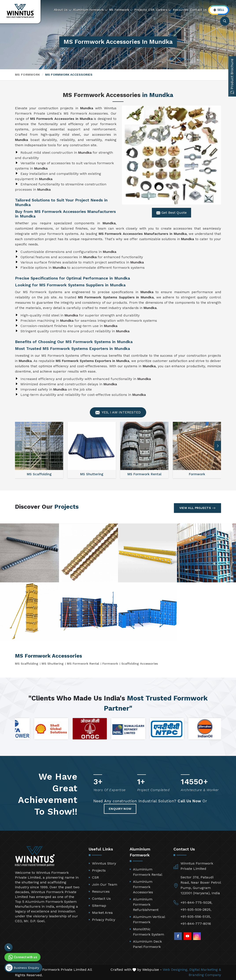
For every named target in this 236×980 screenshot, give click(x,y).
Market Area (102, 913)
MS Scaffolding (27, 664)
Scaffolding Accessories (140, 664)
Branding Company (205, 975)
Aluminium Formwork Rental (148, 872)
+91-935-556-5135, (196, 917)
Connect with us (22, 957)
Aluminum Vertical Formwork (149, 919)
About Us (63, 10)
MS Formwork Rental (83, 664)
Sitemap (99, 906)
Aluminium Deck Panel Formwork (147, 944)
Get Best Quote (171, 213)
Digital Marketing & (205, 970)
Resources (181, 10)
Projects (141, 10)
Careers (164, 10)
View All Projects (197, 508)
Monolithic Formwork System (148, 932)
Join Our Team (105, 884)
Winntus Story (104, 863)
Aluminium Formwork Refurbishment (146, 904)
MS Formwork (121, 10)
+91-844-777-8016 (196, 924)
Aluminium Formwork (90, 10)
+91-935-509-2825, (196, 910)
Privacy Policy (104, 920)
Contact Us (199, 10)
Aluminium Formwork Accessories (143, 887)
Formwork (110, 664)
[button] (218, 446)
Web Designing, (175, 970)
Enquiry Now (120, 809)
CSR (151, 10)
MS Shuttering (53, 664)
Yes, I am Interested (118, 412)
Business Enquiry (22, 968)
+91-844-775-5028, (196, 902)
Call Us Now (189, 801)
